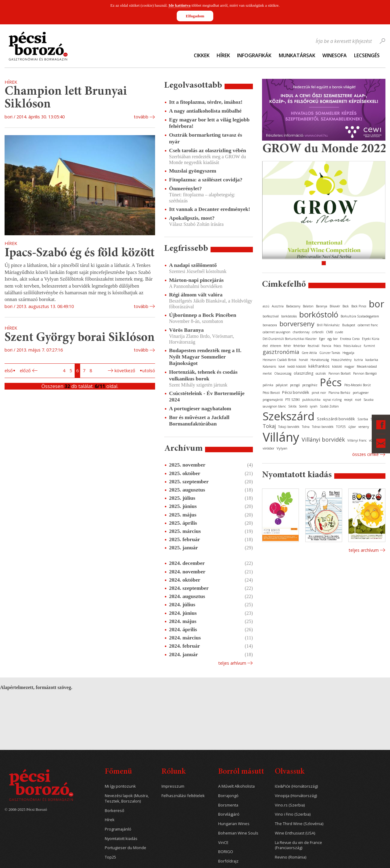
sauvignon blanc (274, 406)
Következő (125, 371)
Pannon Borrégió (365, 373)
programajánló (273, 400)
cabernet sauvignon (277, 332)
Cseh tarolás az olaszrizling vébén (208, 150)
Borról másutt (241, 772)
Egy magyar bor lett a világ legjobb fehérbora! (209, 123)
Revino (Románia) (291, 857)
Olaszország (283, 373)
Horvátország (320, 360)
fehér (287, 346)
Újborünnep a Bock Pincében (203, 315)
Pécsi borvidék (296, 392)
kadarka (372, 360)
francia (326, 346)
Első (9, 371)
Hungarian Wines (234, 824)
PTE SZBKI (292, 400)
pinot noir (319, 393)
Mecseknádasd (367, 366)
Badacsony (293, 306)
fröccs (337, 346)
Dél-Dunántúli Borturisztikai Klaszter (290, 339)
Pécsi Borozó (271, 393)
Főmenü (118, 772)
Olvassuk (290, 772)
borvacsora (270, 325)
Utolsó (149, 371)
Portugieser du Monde (126, 848)
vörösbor (268, 448)
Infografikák (254, 55)
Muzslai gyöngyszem (193, 171)
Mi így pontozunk (120, 786)
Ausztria (278, 306)
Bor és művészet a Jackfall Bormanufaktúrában (199, 420)
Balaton (308, 306)
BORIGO (226, 852)
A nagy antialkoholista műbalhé (205, 111)
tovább (141, 117)
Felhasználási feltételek (183, 796)
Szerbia (363, 419)
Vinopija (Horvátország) (296, 796)
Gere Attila (309, 353)
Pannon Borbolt (340, 373)
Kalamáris (269, 366)
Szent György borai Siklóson (80, 338)
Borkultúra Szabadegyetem (360, 316)
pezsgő (295, 385)
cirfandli (318, 332)
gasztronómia (281, 352)
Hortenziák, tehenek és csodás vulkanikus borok (203, 375)
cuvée (339, 332)
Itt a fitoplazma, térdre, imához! (206, 102)
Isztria (358, 360)
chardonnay (301, 332)
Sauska (369, 400)
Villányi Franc (357, 440)
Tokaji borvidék (289, 427)
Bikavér (335, 306)
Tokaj (269, 426)
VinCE (223, 843)
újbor (352, 427)
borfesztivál (271, 316)
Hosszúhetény (341, 360)
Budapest (349, 325)
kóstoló (337, 366)
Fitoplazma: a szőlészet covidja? (206, 180)
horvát (303, 360)
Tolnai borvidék (323, 427)
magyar (349, 366)
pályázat (282, 385)
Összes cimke (365, 454)
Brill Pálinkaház (328, 325)
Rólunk (174, 772)
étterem (276, 346)
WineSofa (335, 55)
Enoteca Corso (350, 339)
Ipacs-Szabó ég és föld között (80, 253)
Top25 (110, 857)
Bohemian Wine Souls (238, 833)
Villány (281, 437)
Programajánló (118, 829)
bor (376, 304)
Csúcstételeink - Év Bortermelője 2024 (207, 396)
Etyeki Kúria (371, 339)
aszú (266, 306)
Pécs (331, 382)
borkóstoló (319, 314)
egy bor (333, 339)
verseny (364, 427)
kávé (282, 366)
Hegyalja (348, 353)
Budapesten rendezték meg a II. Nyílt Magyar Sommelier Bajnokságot (205, 357)
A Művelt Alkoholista (236, 786)
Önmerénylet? (186, 188)
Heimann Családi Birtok (280, 360)
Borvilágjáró (229, 814)
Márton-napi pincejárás (196, 280)
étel (265, 346)
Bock (346, 306)
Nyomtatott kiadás (121, 839)
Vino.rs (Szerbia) (290, 805)
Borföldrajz (228, 861)
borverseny (297, 324)
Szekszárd (289, 416)
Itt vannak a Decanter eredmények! (210, 209)
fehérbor (299, 346)
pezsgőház (310, 385)
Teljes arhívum (232, 663)
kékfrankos (319, 366)
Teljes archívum (364, 550)
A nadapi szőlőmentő (193, 265)
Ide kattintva (179, 5)
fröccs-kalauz (352, 346)
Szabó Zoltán (329, 406)
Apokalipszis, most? (192, 218)
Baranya (322, 306)
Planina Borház (339, 393)
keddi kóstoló (297, 366)
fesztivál (314, 346)
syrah (314, 406)
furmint (369, 346)
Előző (25, 371)
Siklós (292, 406)
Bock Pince (359, 306)
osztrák (321, 373)
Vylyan (282, 448)
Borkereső (115, 811)
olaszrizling (303, 373)
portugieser (361, 393)
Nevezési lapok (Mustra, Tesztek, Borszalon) (127, 798)
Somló (303, 406)
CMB (329, 332)
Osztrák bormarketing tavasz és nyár (206, 138)
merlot (267, 373)
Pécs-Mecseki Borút (358, 385)
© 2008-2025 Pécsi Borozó (26, 810)
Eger (322, 339)
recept (348, 400)
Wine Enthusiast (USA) (295, 833)
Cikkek (202, 55)
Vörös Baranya (186, 330)
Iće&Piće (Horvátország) (296, 786)
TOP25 (341, 427)
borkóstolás (289, 316)
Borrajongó (228, 796)
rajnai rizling (332, 400)
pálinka (268, 385)
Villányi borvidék (323, 439)
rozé (358, 400)
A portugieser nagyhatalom (200, 408)
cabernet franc (368, 325)
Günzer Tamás (330, 353)
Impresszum (173, 786)
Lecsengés (367, 55)
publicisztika (311, 400)
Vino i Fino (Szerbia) (293, 814)
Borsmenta (228, 805)
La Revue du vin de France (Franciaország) (298, 845)
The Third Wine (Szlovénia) (299, 824)
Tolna (306, 427)
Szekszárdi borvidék (336, 419)
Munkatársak (297, 55)
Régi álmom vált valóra (196, 295)
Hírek (223, 55)
